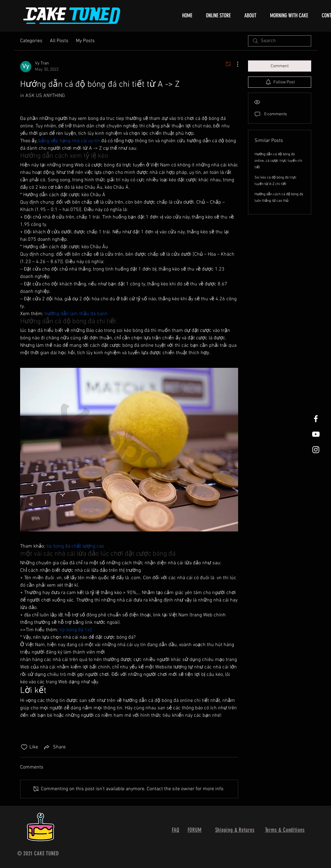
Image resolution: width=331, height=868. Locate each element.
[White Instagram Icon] (316, 450)
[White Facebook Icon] (316, 419)
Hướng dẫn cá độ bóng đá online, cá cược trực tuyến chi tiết (278, 161)
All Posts (59, 41)
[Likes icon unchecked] (24, 747)
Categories (31, 41)
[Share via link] (54, 747)
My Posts (85, 41)
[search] (280, 41)
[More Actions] (234, 64)
